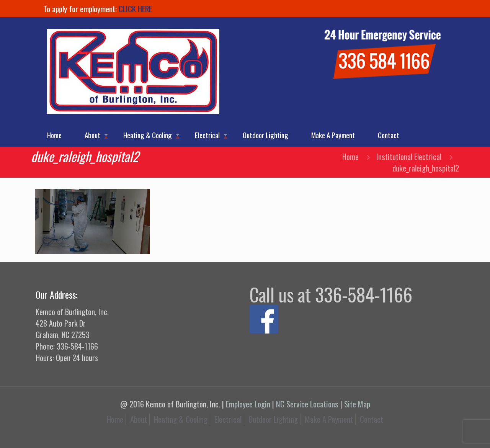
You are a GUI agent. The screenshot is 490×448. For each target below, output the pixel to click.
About (139, 419)
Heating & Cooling (181, 419)
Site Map (357, 404)
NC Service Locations (307, 404)
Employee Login (248, 404)
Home (350, 156)
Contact (372, 419)
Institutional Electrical (409, 156)
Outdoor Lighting (273, 419)
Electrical (228, 419)
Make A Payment (329, 419)
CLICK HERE (135, 9)
